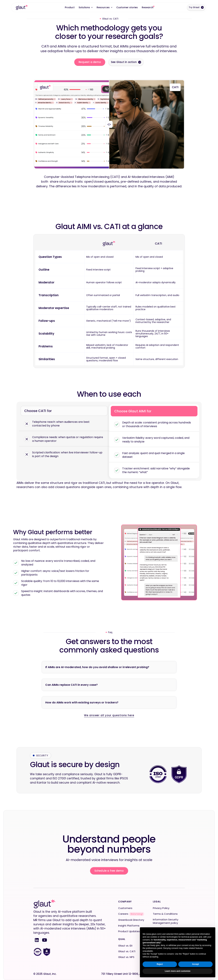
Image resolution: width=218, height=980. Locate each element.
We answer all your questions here (109, 730)
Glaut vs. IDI (125, 946)
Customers (125, 908)
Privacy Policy (161, 908)
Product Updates (129, 931)
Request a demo (90, 62)
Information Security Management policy (166, 921)
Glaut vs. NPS (126, 957)
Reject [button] (160, 964)
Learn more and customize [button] (178, 971)
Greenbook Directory (131, 920)
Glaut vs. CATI (127, 951)
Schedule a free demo (109, 871)
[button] (86, 7)
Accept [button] (195, 964)
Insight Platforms (129, 926)
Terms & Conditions (165, 914)
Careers (123, 914)
